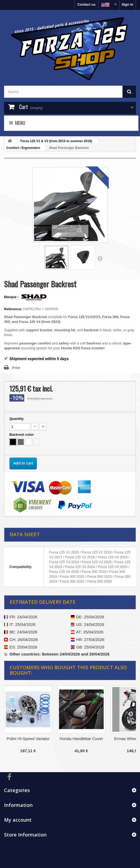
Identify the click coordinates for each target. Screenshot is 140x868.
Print (16, 368)
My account (18, 820)
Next (100, 258)
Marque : (12, 297)
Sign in (127, 4)
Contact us (86, 4)
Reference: (13, 309)
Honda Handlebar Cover (81, 739)
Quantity (17, 419)
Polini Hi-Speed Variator (28, 739)
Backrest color (22, 435)
